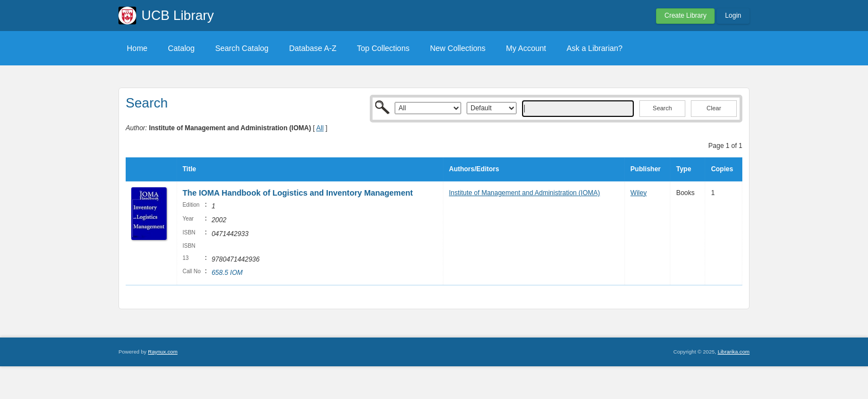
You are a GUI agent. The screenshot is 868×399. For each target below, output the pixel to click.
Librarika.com (733, 352)
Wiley (639, 193)
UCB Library (178, 15)
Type (683, 169)
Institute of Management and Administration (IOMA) (525, 193)
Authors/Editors (474, 169)
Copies (722, 169)
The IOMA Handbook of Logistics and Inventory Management (298, 193)
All (320, 128)
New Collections (458, 48)
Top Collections (383, 48)
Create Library (685, 16)
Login (733, 16)
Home (137, 48)
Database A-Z (313, 48)
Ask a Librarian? (594, 48)
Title (189, 169)
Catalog (181, 48)
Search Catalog (242, 48)
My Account (526, 48)
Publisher (646, 169)
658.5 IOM (227, 273)
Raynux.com (162, 352)
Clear (714, 108)
